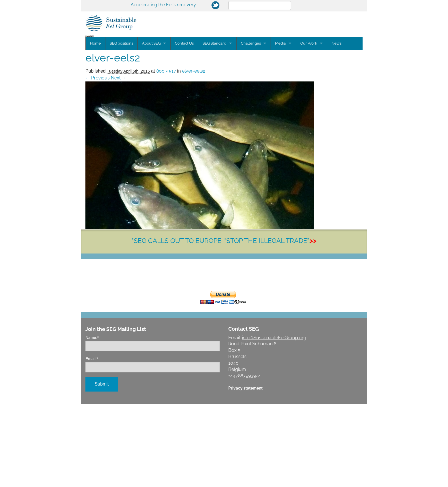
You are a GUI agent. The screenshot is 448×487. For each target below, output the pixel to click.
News (337, 126)
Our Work (309, 126)
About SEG (151, 126)
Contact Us (185, 126)
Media (281, 126)
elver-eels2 (194, 154)
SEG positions (121, 126)
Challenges (251, 126)
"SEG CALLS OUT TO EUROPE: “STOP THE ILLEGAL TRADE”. (224, 324)
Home (95, 126)
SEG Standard (215, 126)
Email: (92, 442)
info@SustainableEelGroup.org (274, 421)
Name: (92, 421)
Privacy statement (245, 471)
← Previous (98, 161)
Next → (119, 161)
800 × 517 (166, 154)
